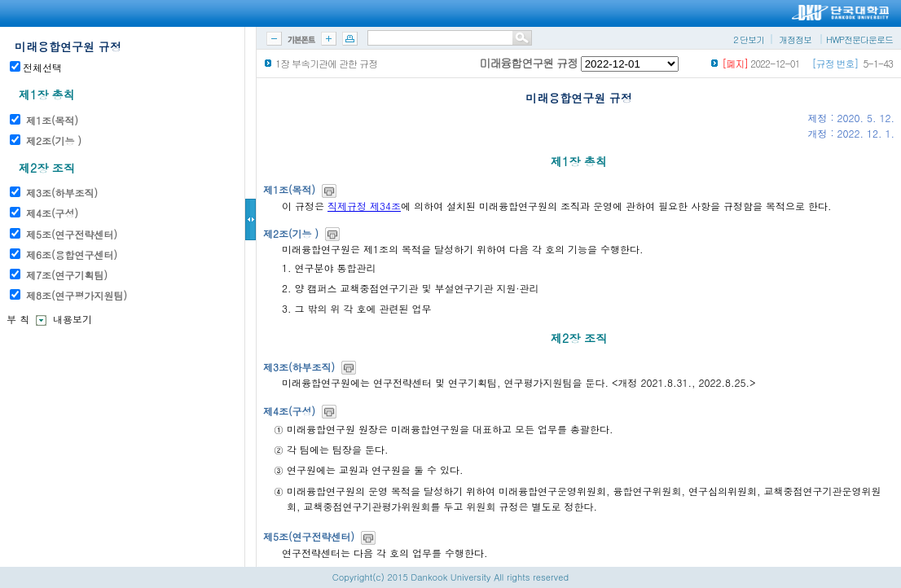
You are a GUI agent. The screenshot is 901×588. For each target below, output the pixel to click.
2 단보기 (749, 39)
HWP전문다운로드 (859, 39)
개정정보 (795, 39)
